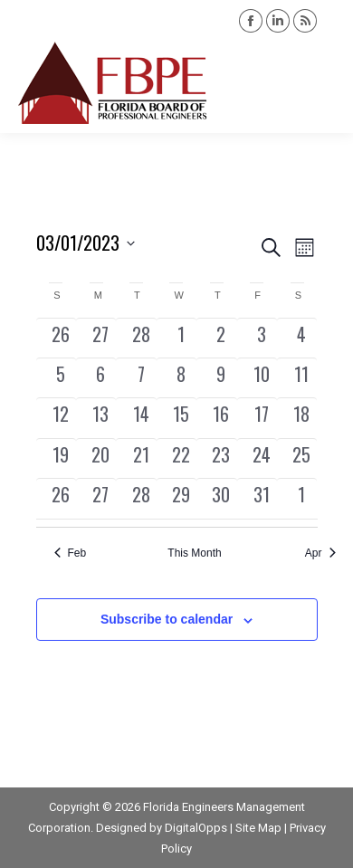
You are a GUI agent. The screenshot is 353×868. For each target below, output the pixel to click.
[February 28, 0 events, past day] (140, 338)
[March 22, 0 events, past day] (181, 458)
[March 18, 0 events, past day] (301, 418)
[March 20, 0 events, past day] (100, 458)
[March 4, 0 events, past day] (301, 338)
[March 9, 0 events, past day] (221, 378)
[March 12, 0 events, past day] (61, 418)
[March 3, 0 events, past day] (262, 338)
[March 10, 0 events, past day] (262, 378)
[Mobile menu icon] (324, 83)
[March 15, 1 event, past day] (181, 418)
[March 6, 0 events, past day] (100, 378)
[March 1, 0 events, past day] (181, 338)
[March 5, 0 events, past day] (61, 378)
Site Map (258, 828)
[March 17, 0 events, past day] (262, 418)
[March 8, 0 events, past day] (181, 378)
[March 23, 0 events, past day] (221, 458)
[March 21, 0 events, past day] (140, 458)
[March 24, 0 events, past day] (262, 458)
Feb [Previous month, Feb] (71, 553)
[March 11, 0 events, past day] (301, 378)
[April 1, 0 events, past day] (301, 498)
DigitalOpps (196, 828)
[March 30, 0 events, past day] (221, 498)
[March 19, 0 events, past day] (61, 458)
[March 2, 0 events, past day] (221, 338)
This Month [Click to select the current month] (194, 553)
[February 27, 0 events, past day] (100, 338)
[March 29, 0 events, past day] (181, 498)
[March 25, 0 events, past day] (301, 458)
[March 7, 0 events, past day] (140, 378)
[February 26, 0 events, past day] (61, 338)
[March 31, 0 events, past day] (262, 498)
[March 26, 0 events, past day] (61, 498)
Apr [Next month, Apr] (320, 553)
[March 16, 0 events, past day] (221, 418)
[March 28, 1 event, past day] (140, 498)
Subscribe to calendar (167, 619)
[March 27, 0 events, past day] (100, 498)
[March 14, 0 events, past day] (140, 418)
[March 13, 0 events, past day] (100, 418)
